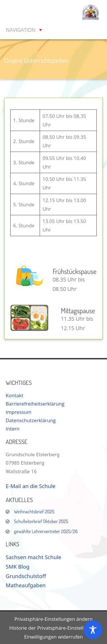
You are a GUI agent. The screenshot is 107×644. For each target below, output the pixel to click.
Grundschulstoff (26, 576)
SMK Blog (18, 566)
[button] (21, 30)
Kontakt (15, 395)
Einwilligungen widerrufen (54, 637)
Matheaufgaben (26, 585)
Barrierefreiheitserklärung (35, 404)
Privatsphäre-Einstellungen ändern (54, 619)
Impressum (19, 412)
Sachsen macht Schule (34, 557)
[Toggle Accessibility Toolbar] (93, 630)
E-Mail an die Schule (31, 486)
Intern (13, 429)
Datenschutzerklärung (31, 420)
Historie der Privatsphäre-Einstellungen (53, 628)
